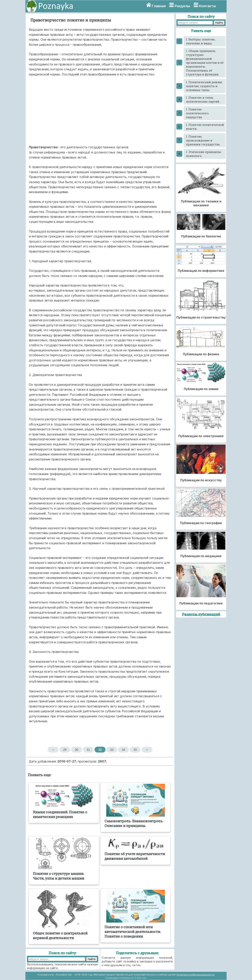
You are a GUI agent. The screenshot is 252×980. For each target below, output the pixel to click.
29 (65, 750)
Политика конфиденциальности (196, 975)
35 (135, 750)
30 (76, 750)
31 (88, 750)
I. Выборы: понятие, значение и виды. (201, 41)
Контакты (208, 6)
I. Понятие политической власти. (205, 127)
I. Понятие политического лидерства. (197, 113)
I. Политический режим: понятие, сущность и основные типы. (204, 86)
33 (112, 750)
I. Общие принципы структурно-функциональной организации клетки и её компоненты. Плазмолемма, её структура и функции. (205, 63)
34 (123, 750)
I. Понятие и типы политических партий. (203, 99)
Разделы (182, 6)
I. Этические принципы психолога (204, 154)
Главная (159, 6)
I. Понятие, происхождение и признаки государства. (203, 140)
